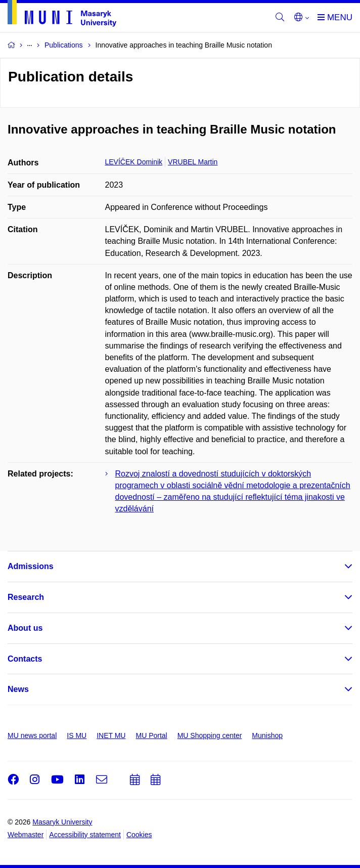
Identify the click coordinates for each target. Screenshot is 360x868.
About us (25, 628)
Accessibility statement (85, 835)
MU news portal (32, 735)
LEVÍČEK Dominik (134, 162)
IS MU (77, 735)
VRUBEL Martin (193, 162)
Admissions (31, 566)
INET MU (111, 735)
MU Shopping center (210, 735)
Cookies (139, 835)
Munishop (267, 735)
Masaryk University (62, 822)
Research (26, 597)
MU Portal (151, 735)
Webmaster (26, 835)
